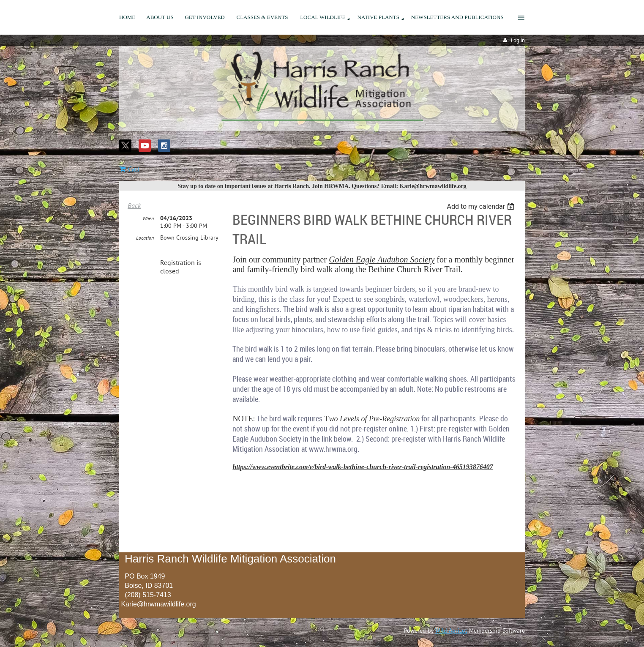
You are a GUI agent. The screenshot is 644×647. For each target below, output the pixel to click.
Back (134, 205)
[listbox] (482, 206)
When (148, 218)
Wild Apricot (451, 631)
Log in (518, 40)
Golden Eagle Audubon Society (382, 259)
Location (145, 238)
